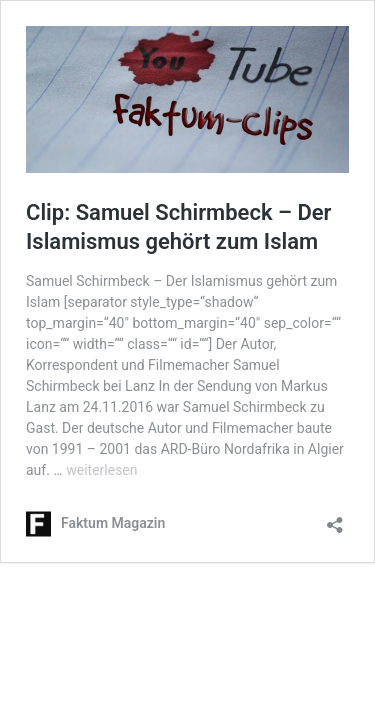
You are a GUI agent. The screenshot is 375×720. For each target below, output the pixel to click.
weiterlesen (101, 470)
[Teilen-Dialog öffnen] (335, 518)
